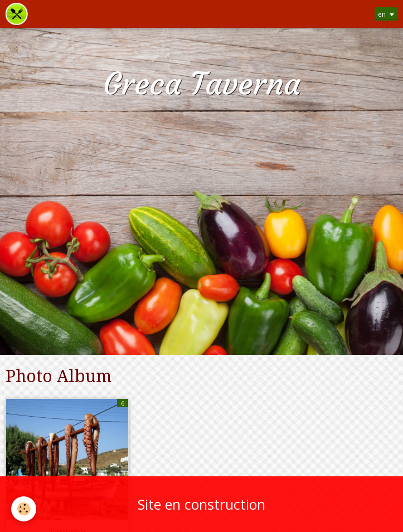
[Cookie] (24, 509)
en (382, 14)
